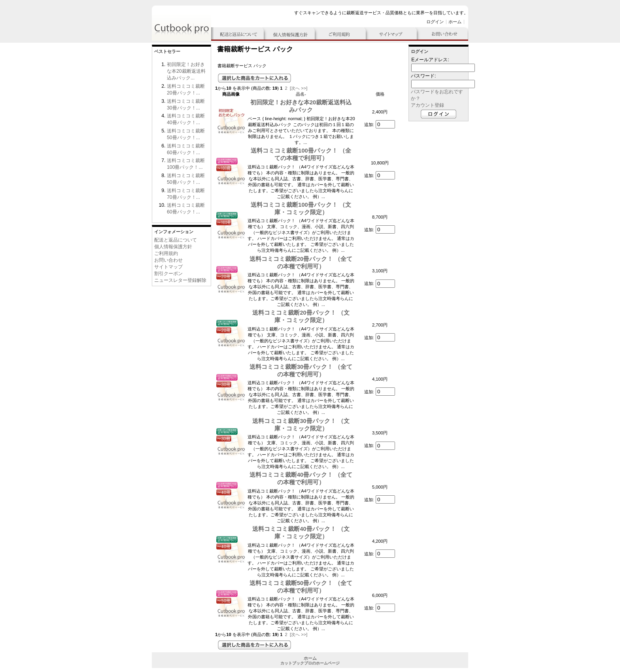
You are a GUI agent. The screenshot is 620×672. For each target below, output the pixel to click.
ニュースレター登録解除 (180, 280)
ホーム (455, 22)
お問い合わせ (168, 260)
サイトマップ (168, 267)
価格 (380, 94)
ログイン (435, 22)
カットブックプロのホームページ (310, 663)
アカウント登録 (427, 105)
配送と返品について (176, 240)
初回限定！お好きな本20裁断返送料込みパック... (186, 71)
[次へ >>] (299, 88)
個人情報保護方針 (173, 247)
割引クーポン (168, 274)
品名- (301, 94)
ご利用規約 (166, 253)
